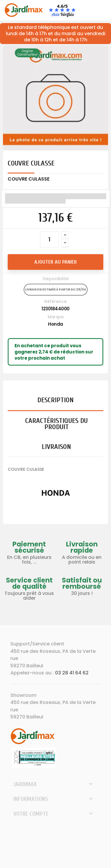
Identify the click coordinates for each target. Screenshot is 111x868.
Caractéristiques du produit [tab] (56, 424)
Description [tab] (55, 400)
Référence (55, 301)
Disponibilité (56, 279)
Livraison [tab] (56, 447)
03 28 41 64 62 (72, 673)
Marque (55, 317)
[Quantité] (49, 239)
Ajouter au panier (55, 262)
